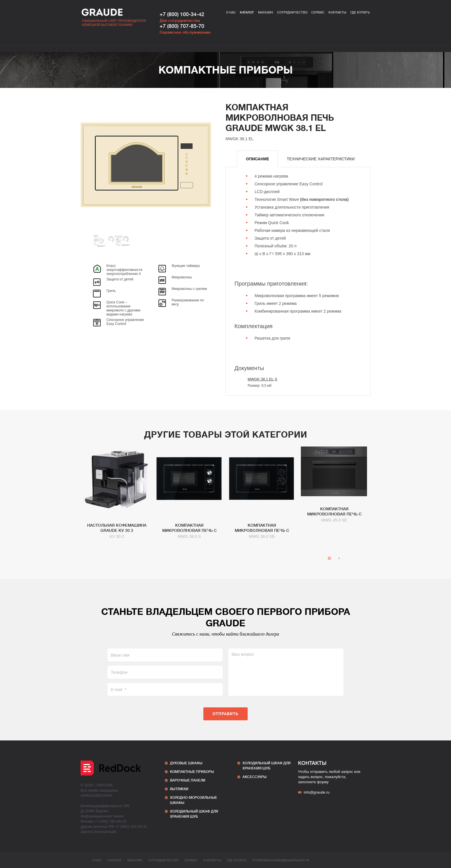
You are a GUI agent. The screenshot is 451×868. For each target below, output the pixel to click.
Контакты (337, 12)
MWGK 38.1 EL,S (262, 379)
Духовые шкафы (186, 763)
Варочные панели (188, 780)
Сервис (318, 12)
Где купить (360, 12)
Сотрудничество (292, 12)
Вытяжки (179, 789)
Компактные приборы (226, 70)
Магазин (265, 12)
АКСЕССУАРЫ (255, 777)
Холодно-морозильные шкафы (194, 800)
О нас (231, 12)
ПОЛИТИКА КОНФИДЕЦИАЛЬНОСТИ (281, 860)
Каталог (247, 12)
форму (323, 782)
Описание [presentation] (257, 159)
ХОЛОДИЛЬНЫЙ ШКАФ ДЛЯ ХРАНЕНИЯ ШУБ (194, 814)
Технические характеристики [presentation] (321, 159)
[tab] (257, 159)
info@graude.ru (314, 792)
